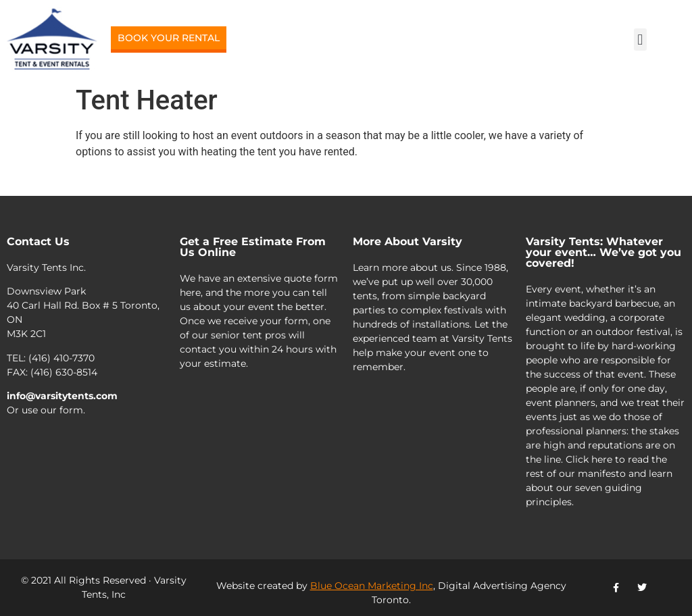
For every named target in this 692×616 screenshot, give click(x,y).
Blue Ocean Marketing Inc (372, 586)
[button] (640, 40)
